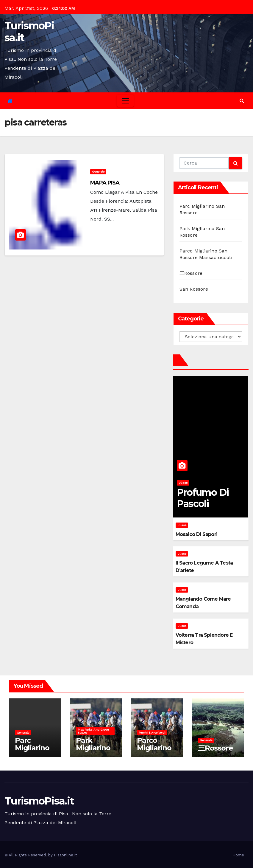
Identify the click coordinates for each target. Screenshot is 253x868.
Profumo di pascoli (203, 498)
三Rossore (191, 273)
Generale (98, 172)
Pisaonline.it (65, 855)
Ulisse (183, 483)
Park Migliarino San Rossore (93, 751)
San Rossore (194, 289)
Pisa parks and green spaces (93, 731)
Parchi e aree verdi (152, 733)
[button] (242, 101)
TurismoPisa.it (29, 32)
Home (238, 855)
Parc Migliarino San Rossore (32, 751)
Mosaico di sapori (196, 534)
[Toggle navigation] (125, 101)
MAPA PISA (105, 183)
